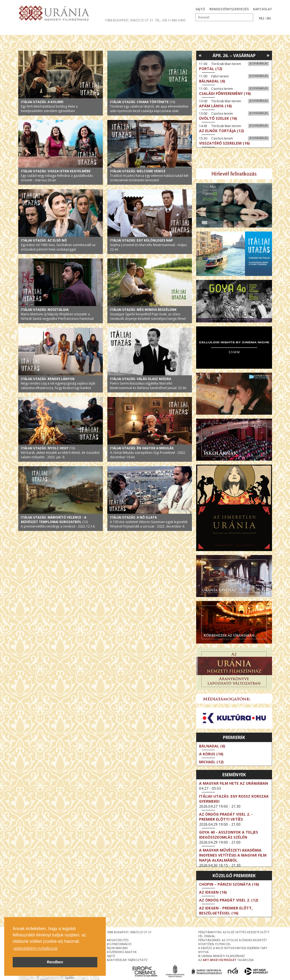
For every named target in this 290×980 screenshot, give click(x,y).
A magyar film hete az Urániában (234, 783)
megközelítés (118, 940)
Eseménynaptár (201, 30)
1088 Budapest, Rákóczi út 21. (129, 20)
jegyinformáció (119, 944)
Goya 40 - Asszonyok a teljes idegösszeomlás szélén (229, 835)
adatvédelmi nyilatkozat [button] (35, 948)
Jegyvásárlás (259, 63)
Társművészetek (67, 30)
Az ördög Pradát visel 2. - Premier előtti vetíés (226, 817)
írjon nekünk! (117, 948)
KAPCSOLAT (263, 9)
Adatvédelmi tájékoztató (127, 960)
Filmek (31, 30)
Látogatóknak (155, 30)
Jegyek (236, 30)
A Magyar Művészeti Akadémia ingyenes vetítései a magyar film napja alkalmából (233, 855)
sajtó (111, 956)
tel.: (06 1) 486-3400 (170, 20)
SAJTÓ (200, 9)
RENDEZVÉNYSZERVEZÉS (229, 9)
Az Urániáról (111, 30)
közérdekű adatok (122, 952)
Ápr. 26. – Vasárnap (234, 56)
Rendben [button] (55, 962)
